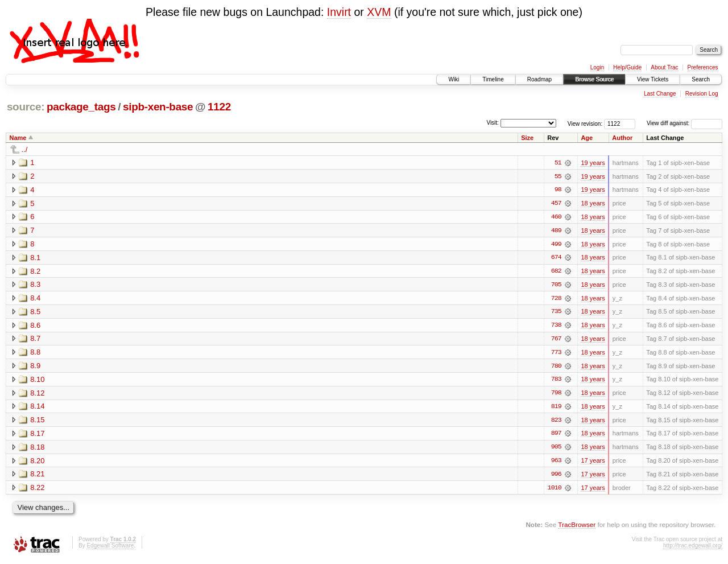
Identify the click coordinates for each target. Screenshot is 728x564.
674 (556, 258)
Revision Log (702, 94)
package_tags (81, 107)
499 (556, 245)
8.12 (37, 395)
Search (701, 79)
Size (527, 138)
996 (556, 477)
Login (597, 67)
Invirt (339, 12)
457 (556, 204)
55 (558, 176)
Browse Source (594, 79)
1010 (555, 491)
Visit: (493, 123)
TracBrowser (577, 527)
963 (556, 463)
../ (25, 149)
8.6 (35, 326)
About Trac (664, 67)
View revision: (585, 123)
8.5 (35, 313)
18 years (593, 204)
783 (556, 381)
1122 (219, 107)
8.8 (35, 354)
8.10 (37, 381)
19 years (593, 163)
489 (556, 231)
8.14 (37, 408)
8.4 (35, 299)
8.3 (35, 285)
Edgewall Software (110, 548)
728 (556, 299)
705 (556, 286)
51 (558, 163)
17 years (593, 463)
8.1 (35, 258)
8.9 (35, 367)
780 (556, 368)
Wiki (454, 79)
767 (556, 340)
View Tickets (653, 79)
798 (556, 395)
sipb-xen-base (158, 107)
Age (587, 138)
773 (556, 354)
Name (18, 138)
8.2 (35, 272)
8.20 (37, 463)
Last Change (660, 94)
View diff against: (684, 123)
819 (556, 409)
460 (556, 217)
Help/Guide (627, 67)
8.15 (37, 422)
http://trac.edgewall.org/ (693, 548)
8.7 (35, 340)
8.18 (37, 449)
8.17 (37, 436)
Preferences (703, 67)
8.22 (37, 490)
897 (556, 436)
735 (556, 313)
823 (556, 422)
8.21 (37, 477)
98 (558, 190)
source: (26, 107)
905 (556, 450)
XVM (379, 12)
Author (622, 138)
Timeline (493, 79)
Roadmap (539, 79)
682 (556, 272)
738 (556, 327)
